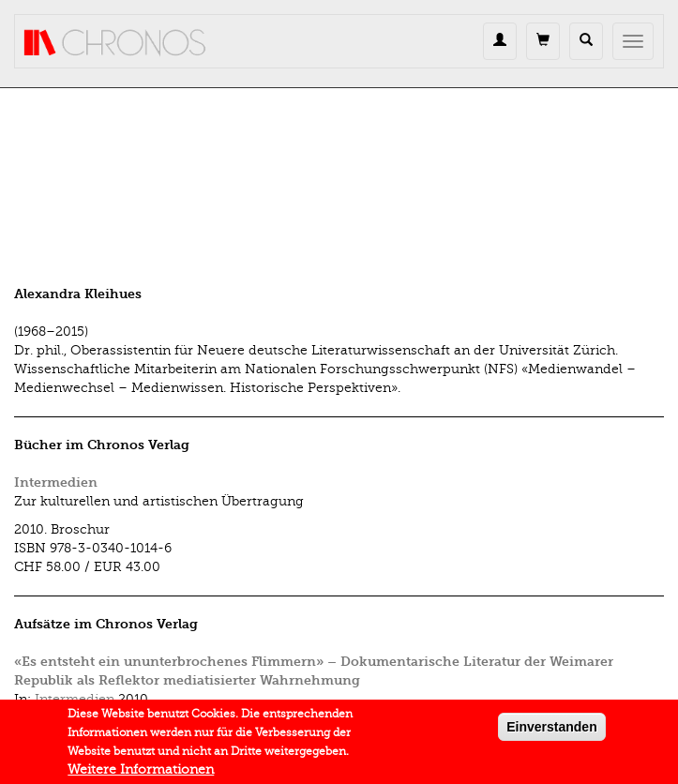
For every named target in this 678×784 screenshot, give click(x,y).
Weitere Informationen (141, 773)
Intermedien (56, 482)
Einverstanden (551, 731)
